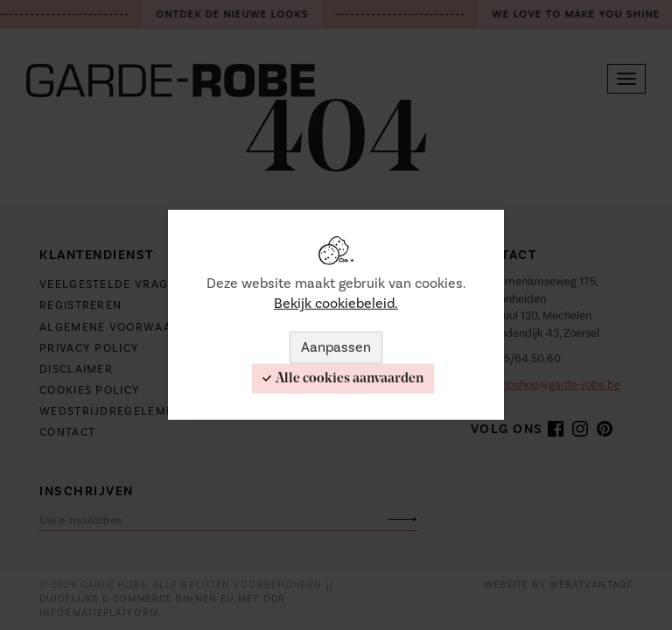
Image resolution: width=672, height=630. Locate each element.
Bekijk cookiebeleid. (336, 304)
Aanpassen (336, 347)
